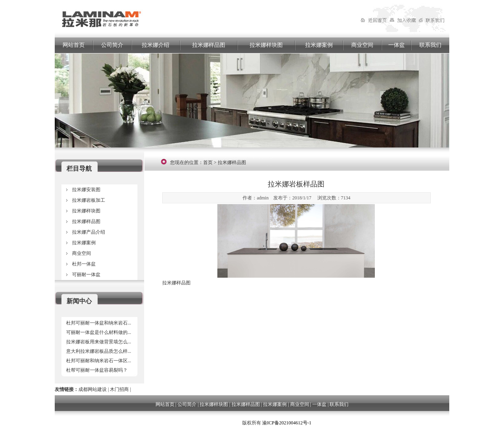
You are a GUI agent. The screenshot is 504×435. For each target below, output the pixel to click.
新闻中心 (79, 301)
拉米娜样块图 (266, 45)
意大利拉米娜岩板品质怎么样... (99, 351)
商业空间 (362, 45)
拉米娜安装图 (86, 190)
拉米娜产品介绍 (89, 232)
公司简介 (112, 45)
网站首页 (74, 45)
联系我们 (430, 45)
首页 (208, 162)
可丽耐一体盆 (86, 275)
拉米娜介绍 (156, 45)
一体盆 (397, 45)
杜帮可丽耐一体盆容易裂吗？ (97, 370)
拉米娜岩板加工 (89, 200)
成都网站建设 (93, 389)
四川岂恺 (232, 423)
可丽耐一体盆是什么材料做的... (99, 332)
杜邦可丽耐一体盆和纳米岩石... (99, 323)
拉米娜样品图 (209, 45)
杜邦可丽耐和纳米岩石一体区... (99, 361)
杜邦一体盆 (84, 264)
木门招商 (119, 389)
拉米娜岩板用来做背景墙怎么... (99, 342)
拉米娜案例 (319, 45)
